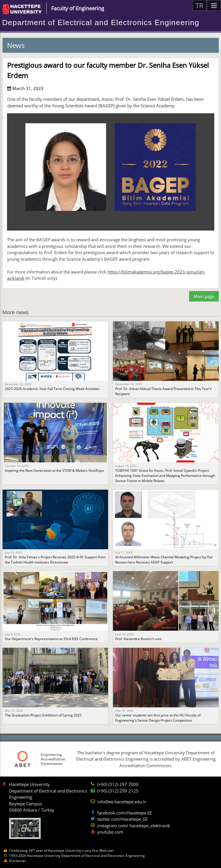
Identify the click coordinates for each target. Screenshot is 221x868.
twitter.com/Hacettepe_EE (122, 819)
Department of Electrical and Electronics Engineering (101, 23)
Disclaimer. (18, 861)
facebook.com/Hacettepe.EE (125, 813)
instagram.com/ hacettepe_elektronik (134, 826)
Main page (204, 296)
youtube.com (110, 832)
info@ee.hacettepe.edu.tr (122, 802)
